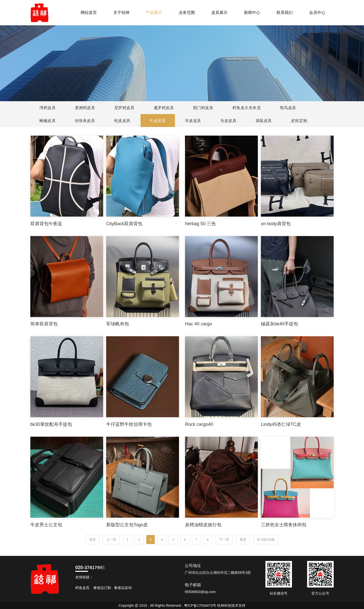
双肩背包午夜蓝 (46, 224)
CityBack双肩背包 (124, 224)
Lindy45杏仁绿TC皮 (281, 424)
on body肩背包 (276, 224)
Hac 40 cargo (199, 324)
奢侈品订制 (102, 588)
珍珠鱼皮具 (85, 121)
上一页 (111, 540)
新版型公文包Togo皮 (127, 525)
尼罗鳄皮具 (124, 108)
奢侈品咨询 (123, 588)
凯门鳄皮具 (203, 108)
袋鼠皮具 (264, 121)
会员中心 (317, 13)
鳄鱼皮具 (82, 588)
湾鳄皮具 (47, 108)
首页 (93, 540)
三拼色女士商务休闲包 (284, 525)
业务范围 (187, 13)
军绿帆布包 (118, 324)
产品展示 (154, 13)
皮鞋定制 (299, 121)
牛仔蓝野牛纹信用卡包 (129, 424)
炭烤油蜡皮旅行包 (203, 525)
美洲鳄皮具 (85, 108)
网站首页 (89, 13)
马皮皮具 (229, 121)
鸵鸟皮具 (288, 108)
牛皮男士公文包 (46, 525)
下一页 (224, 540)
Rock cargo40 (199, 424)
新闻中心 (252, 13)
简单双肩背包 (44, 324)
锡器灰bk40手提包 (279, 324)
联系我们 (285, 13)
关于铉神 (121, 13)
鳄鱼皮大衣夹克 (246, 108)
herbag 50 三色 (200, 224)
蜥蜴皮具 (48, 121)
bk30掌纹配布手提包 (51, 424)
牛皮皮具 (158, 121)
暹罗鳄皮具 (163, 108)
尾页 (243, 540)
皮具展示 (219, 13)
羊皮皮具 (193, 121)
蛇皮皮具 (123, 121)
